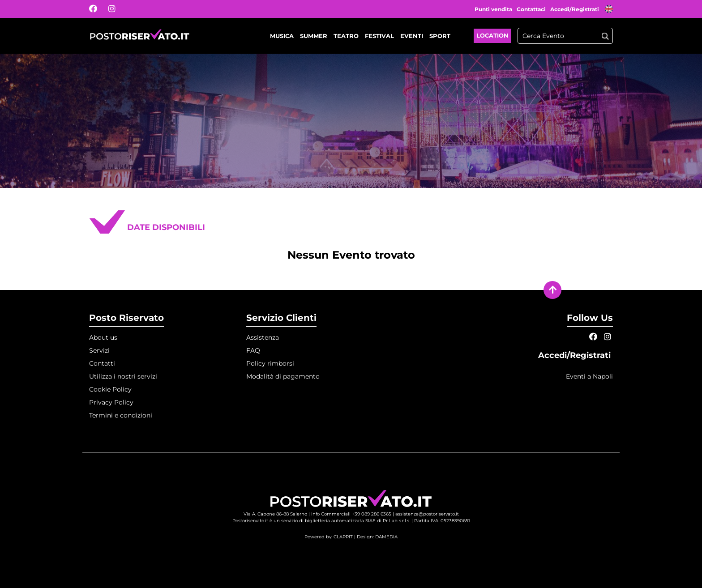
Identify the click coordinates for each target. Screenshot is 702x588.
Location (492, 35)
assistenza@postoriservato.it (427, 514)
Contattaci (531, 9)
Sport (440, 36)
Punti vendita (493, 9)
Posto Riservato (126, 318)
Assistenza (263, 337)
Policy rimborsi (270, 363)
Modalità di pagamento (283, 376)
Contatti (102, 363)
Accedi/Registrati (575, 9)
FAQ (253, 350)
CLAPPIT (343, 537)
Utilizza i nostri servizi (123, 376)
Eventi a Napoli (589, 376)
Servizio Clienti (281, 318)
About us (103, 337)
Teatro (346, 36)
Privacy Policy (111, 402)
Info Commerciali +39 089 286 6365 (351, 514)
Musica (282, 36)
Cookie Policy (110, 389)
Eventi (412, 36)
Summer (314, 36)
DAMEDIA (386, 537)
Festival (379, 36)
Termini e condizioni (121, 415)
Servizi (99, 350)
